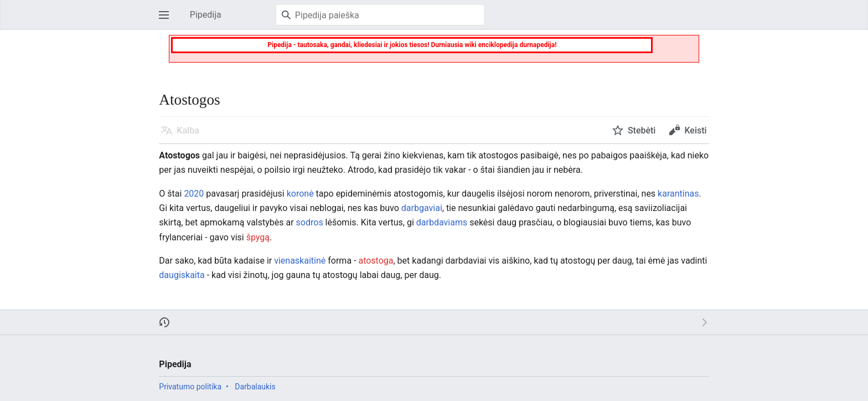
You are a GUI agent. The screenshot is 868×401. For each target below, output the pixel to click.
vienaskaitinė (300, 261)
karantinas (678, 194)
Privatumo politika (190, 387)
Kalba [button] (188, 130)
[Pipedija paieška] (380, 15)
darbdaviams (442, 222)
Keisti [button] (695, 130)
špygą (258, 237)
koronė (300, 194)
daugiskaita (182, 275)
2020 (194, 194)
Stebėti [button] (642, 130)
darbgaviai (422, 208)
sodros (310, 222)
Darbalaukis (255, 387)
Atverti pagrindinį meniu (167, 20)
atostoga (376, 261)
